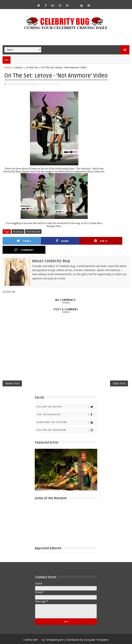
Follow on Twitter (67, 398)
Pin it (84, 241)
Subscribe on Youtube (67, 414)
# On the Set (33, 231)
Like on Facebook (67, 406)
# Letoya (18, 231)
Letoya (18, 67)
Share (52, 241)
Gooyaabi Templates (96, 631)
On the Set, (55, 84)
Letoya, (44, 84)
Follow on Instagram (67, 422)
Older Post (119, 375)
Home (8, 67)
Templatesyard (54, 631)
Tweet (21, 241)
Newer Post (12, 375)
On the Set (32, 67)
